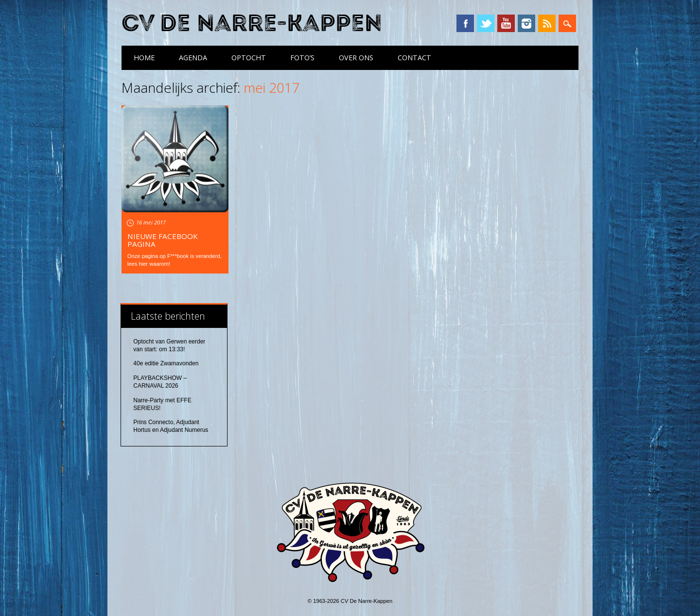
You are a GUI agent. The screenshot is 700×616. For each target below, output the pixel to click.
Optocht (249, 58)
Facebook (465, 23)
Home (144, 58)
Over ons (356, 58)
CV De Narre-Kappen (252, 24)
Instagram (526, 23)
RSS (547, 23)
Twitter (486, 23)
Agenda (193, 58)
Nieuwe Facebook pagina (163, 240)
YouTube (506, 23)
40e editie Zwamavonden (166, 363)
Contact (414, 58)
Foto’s (302, 58)
